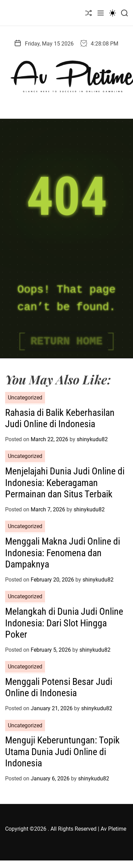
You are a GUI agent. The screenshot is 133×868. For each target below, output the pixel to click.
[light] (113, 13)
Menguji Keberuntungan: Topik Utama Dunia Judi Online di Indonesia (62, 752)
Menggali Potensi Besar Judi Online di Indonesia (59, 687)
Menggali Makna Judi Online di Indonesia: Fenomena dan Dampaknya (63, 553)
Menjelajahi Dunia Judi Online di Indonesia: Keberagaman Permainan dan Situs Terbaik (65, 483)
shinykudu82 (92, 439)
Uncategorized (25, 398)
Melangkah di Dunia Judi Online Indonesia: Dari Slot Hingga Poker (64, 623)
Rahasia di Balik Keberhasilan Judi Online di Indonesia (60, 418)
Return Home (66, 341)
